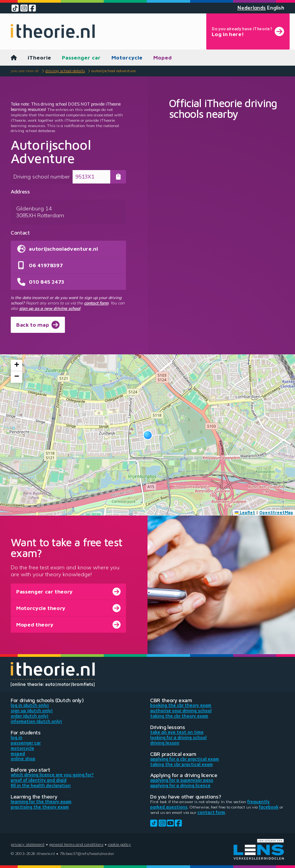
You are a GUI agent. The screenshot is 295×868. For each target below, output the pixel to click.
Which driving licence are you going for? (52, 775)
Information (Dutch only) (36, 721)
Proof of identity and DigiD (39, 780)
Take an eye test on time (177, 732)
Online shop (23, 759)
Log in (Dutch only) (30, 705)
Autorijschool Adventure (114, 71)
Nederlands (252, 8)
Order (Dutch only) (30, 716)
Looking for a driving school (178, 737)
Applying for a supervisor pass (182, 780)
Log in (17, 737)
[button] (148, 435)
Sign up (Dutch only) (32, 711)
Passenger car (81, 57)
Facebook (269, 807)
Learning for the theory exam (41, 802)
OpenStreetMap (276, 513)
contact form (96, 303)
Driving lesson (165, 743)
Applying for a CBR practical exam (185, 759)
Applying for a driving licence (180, 785)
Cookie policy (119, 844)
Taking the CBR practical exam (181, 764)
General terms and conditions (76, 844)
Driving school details (65, 71)
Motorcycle (127, 57)
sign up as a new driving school (50, 308)
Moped (162, 57)
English (276, 8)
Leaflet (245, 513)
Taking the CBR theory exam (179, 716)
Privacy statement (28, 844)
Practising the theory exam (40, 807)
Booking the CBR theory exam (181, 705)
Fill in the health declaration (41, 785)
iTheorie (39, 57)
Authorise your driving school (181, 711)
